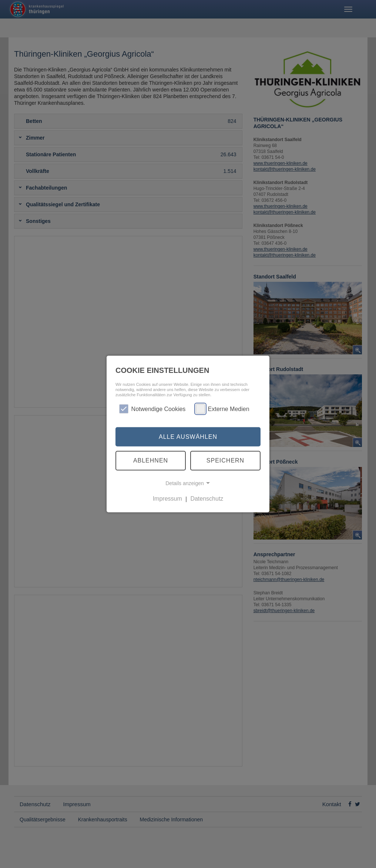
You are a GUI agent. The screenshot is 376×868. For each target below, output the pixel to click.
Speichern (225, 460)
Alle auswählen (188, 436)
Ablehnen (151, 460)
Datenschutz (207, 499)
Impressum (167, 499)
